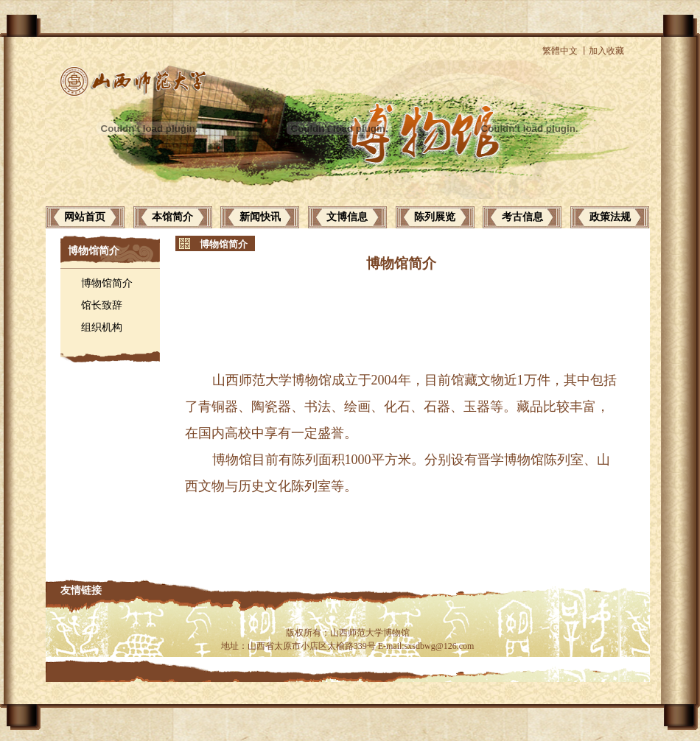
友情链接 (81, 590)
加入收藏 (606, 51)
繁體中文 (560, 51)
